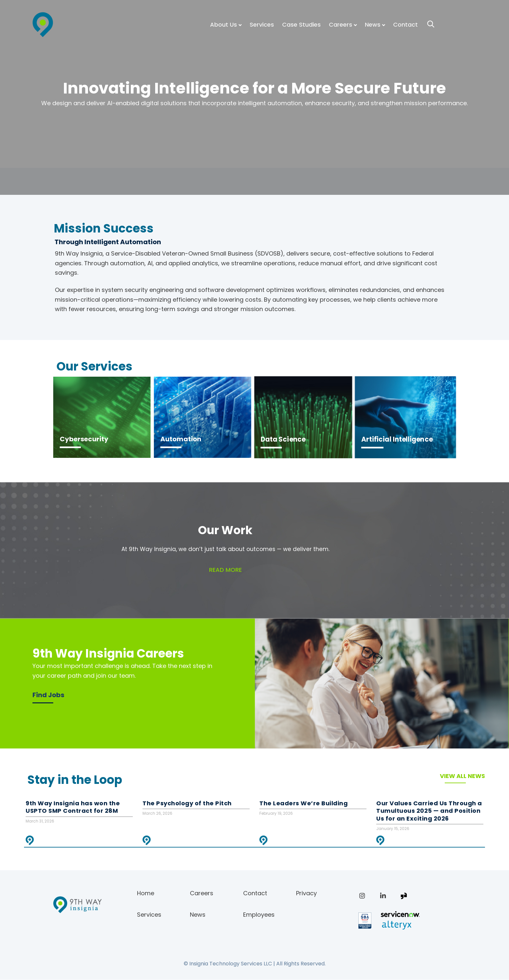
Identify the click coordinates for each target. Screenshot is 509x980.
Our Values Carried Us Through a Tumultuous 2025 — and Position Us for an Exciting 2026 (429, 811)
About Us (223, 25)
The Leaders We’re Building (304, 803)
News (373, 25)
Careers (341, 25)
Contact (405, 25)
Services (262, 25)
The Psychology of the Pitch (187, 803)
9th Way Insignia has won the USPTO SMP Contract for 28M (73, 807)
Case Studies (301, 25)
